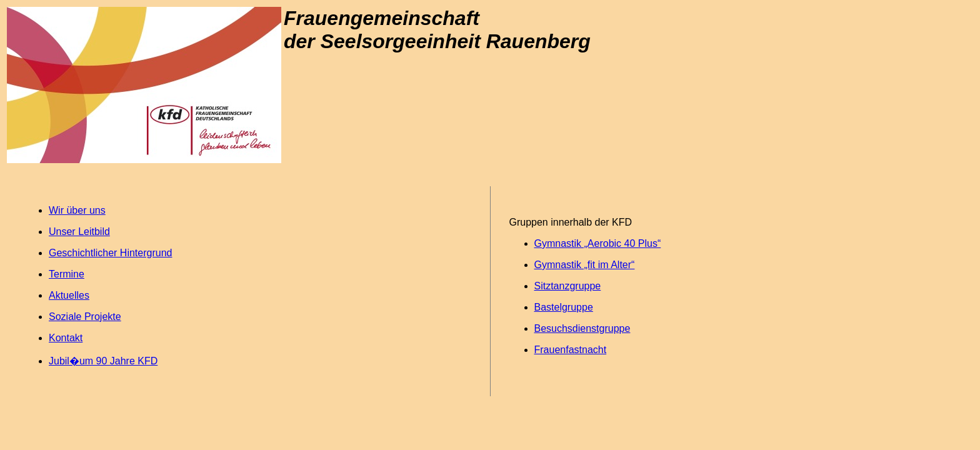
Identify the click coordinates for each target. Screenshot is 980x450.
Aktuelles (69, 295)
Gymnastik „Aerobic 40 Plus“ (598, 243)
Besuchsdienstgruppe (582, 328)
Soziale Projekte (85, 317)
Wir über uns (77, 210)
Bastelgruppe (564, 307)
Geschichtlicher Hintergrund (110, 253)
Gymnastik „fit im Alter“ (585, 265)
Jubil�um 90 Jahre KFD (103, 361)
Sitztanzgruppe (568, 286)
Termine (67, 274)
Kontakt (66, 338)
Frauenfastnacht (571, 350)
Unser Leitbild (79, 232)
